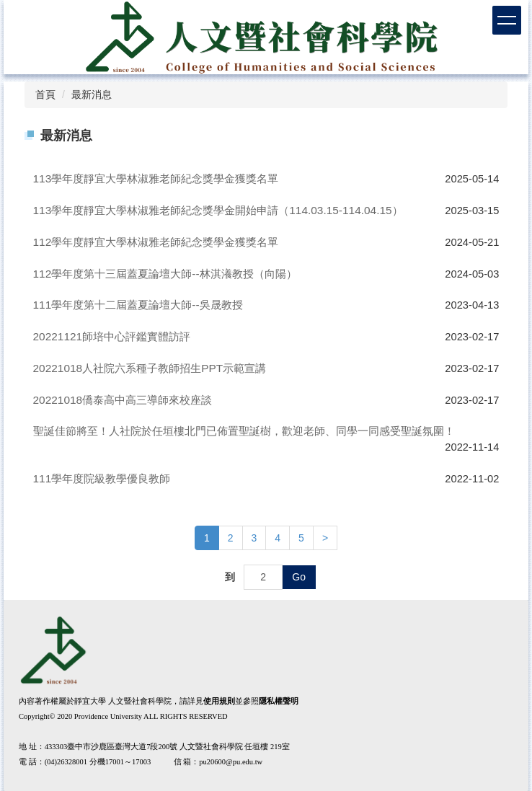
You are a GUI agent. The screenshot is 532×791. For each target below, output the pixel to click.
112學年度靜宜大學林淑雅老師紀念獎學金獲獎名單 (156, 242)
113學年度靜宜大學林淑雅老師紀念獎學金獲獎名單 (156, 178)
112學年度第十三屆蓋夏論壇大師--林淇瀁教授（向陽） (165, 274)
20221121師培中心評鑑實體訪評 (112, 336)
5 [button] (301, 538)
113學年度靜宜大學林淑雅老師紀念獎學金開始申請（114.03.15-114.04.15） (218, 210)
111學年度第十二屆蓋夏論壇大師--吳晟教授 (138, 305)
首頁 (45, 94)
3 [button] (254, 538)
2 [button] (231, 538)
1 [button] (207, 538)
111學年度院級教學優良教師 (102, 478)
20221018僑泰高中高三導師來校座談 (123, 400)
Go (299, 577)
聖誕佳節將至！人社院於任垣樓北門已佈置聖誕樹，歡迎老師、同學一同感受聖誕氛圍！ (244, 431)
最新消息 (92, 94)
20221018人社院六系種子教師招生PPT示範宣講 (150, 368)
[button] (325, 538)
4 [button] (278, 538)
